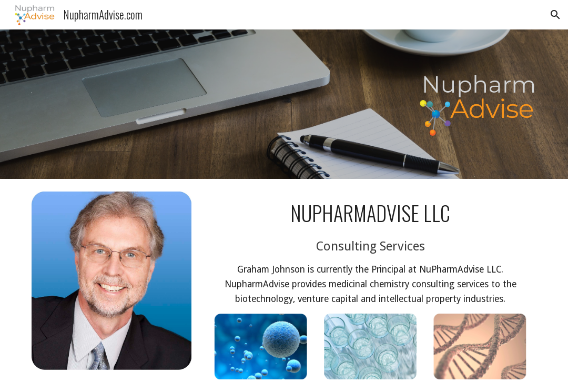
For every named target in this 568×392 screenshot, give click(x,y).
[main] (370, 253)
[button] (555, 15)
